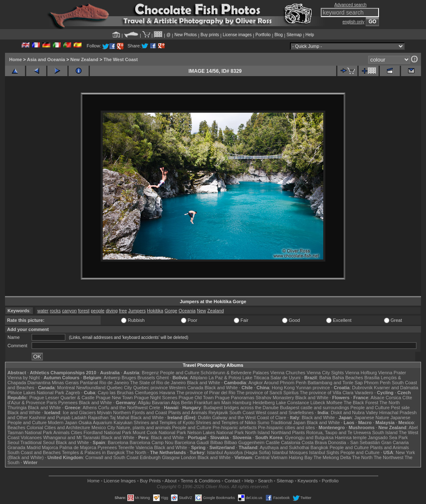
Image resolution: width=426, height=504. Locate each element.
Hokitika (155, 311)
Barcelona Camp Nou (152, 442)
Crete (155, 408)
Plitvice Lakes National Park (36, 393)
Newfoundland (91, 388)
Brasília (372, 378)
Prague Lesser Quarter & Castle (62, 398)
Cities (77, 432)
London (189, 457)
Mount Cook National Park (159, 432)
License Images (120, 481)
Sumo (264, 422)
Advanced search (350, 5)
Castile (273, 442)
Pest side (400, 408)
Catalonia (290, 442)
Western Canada (186, 388)
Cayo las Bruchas (116, 393)
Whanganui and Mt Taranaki (72, 437)
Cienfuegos (146, 393)
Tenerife (126, 447)
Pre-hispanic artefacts (235, 427)
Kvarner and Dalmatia (396, 388)
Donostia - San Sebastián (354, 442)
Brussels (146, 378)
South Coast (242, 413)
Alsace (378, 398)
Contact (233, 481)
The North (390, 403)
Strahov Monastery (275, 398)
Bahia (325, 378)
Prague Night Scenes (156, 398)
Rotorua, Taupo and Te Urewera (339, 432)
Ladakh (79, 418)
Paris (52, 403)
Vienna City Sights (325, 373)
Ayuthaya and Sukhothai (284, 447)
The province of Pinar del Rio (206, 393)
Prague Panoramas (235, 398)
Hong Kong (283, 388)
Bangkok (319, 447)
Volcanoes (31, 437)
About (171, 481)
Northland (281, 432)
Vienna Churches (288, 373)
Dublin (204, 418)
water (43, 311)
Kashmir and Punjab (50, 418)
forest (84, 311)
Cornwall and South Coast (112, 457)
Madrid (34, 447)
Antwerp (112, 378)
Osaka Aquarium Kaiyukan (106, 422)
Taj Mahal (120, 418)
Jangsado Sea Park (388, 437)
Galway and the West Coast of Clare (249, 418)
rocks (55, 311)
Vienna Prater (392, 373)
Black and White (204, 383)
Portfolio (263, 35)
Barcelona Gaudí (192, 442)
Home (16, 59)
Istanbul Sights (324, 452)
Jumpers (137, 311)
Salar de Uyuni (285, 378)
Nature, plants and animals (144, 427)
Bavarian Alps (166, 403)
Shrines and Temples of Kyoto (164, 422)
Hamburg (242, 403)
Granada (16, 447)
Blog (279, 35)
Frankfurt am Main (213, 403)
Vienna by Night (24, 378)
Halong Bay (301, 457)
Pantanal (89, 383)
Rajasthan (98, 418)
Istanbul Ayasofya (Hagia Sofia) (239, 452)
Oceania (187, 311)
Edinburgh (150, 457)
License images (237, 35)
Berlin (187, 403)
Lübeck (318, 403)
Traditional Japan (288, 422)
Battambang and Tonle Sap (335, 383)
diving (112, 311)
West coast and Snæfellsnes (285, 413)
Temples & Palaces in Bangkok (93, 452)
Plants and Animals (188, 413)
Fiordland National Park (108, 432)
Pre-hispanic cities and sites (286, 427)
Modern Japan (62, 422)
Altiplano (198, 378)
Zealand (215, 311)
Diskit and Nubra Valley (354, 413)
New (201, 311)
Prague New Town (114, 398)
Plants (298, 432)
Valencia (144, 447)
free (123, 311)
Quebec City (120, 388)
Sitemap (294, 35)
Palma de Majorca (78, 447)
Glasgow (171, 457)
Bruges (129, 378)
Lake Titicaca (256, 378)
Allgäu (144, 403)
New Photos (186, 35)
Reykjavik (218, 413)
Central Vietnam (271, 457)
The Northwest (389, 457)
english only (353, 22)
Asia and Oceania (46, 59)
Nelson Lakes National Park (215, 432)
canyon (69, 311)
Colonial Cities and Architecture (58, 427)
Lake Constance (292, 403)
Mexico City (103, 427)
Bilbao (217, 442)
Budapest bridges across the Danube (241, 408)
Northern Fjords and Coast (140, 413)
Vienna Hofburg (361, 373)
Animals (61, 432)
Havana (167, 393)
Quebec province (150, 388)
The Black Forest (361, 403)
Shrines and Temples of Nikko (226, 422)
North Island (257, 432)
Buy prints (210, 35)
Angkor (256, 383)
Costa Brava (314, 442)
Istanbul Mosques (290, 452)
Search (265, 481)
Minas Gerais (65, 383)
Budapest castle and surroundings (315, 408)
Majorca (50, 447)
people (98, 311)
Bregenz (150, 373)
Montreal (66, 388)
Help (310, 35)
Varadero (364, 393)
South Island (385, 432)
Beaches (16, 427)
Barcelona (118, 442)
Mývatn (104, 413)
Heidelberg (264, 403)
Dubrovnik (362, 388)
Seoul (13, 442)
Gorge (171, 311)
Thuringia (17, 408)
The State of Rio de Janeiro (158, 383)
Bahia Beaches (348, 378)
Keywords (307, 481)
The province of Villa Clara (327, 393)
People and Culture (180, 373)
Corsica (393, 398)
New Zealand (84, 59)
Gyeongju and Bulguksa (309, 437)
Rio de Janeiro (114, 383)
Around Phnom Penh (285, 383)
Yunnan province (313, 388)
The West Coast (121, 59)
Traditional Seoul (37, 442)
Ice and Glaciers (79, 413)
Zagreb (73, 393)
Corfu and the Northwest (123, 408)
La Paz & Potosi (225, 378)
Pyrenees (68, 403)
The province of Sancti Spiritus (268, 393)
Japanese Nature (372, 418)
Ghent (163, 378)
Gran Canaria (395, 442)
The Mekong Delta (332, 457)
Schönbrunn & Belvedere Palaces (235, 373)
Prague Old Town (196, 398)
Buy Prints (150, 481)
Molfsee (335, 403)
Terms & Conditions (200, 481)
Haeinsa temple (351, 437)
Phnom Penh (377, 383)
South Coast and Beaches (34, 452)
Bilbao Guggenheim (244, 442)
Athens (89, 408)
